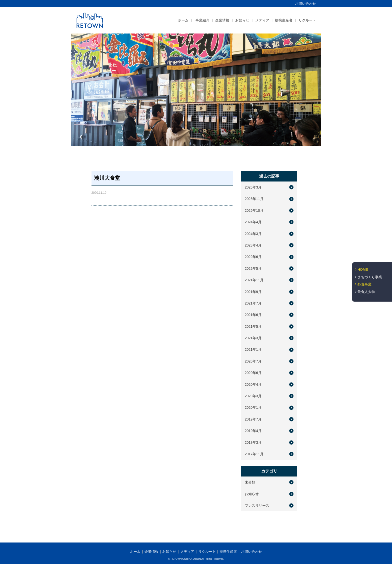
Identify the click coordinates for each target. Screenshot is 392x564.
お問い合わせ (305, 3)
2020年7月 (253, 361)
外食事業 (364, 284)
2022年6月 (253, 257)
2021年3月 (253, 338)
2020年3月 (253, 396)
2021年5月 (253, 326)
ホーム (183, 20)
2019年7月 (253, 419)
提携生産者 (284, 20)
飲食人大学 (366, 292)
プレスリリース (257, 505)
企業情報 (222, 20)
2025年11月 (254, 199)
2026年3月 (253, 187)
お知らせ (242, 20)
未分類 (250, 482)
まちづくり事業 (370, 277)
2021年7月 (253, 303)
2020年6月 (253, 373)
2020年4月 (253, 384)
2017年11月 (254, 454)
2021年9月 (253, 292)
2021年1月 (253, 349)
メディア (262, 20)
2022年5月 (253, 268)
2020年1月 (253, 407)
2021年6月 (253, 315)
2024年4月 (253, 222)
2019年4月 (253, 431)
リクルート (307, 20)
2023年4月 (253, 245)
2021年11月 (254, 280)
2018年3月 (253, 442)
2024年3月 (253, 234)
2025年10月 (254, 210)
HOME (363, 269)
